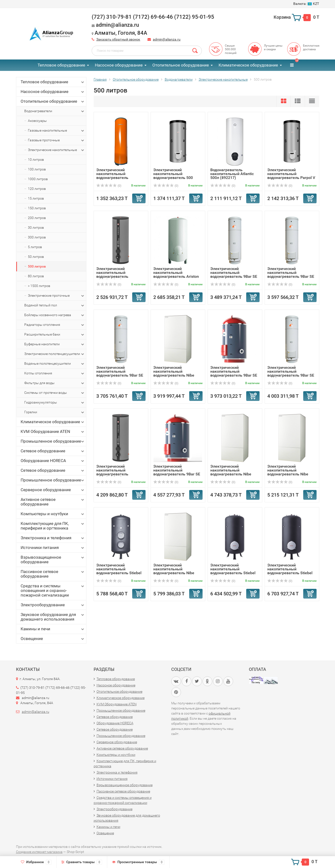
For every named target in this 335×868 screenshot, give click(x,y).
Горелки (55, 412)
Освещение (53, 639)
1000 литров (38, 179)
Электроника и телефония (53, 538)
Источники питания (53, 548)
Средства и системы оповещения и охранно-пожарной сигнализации (53, 590)
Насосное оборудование (119, 65)
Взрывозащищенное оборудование (53, 560)
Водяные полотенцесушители (55, 364)
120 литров (37, 189)
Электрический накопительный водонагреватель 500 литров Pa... (173, 176)
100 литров (37, 169)
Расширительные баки (55, 335)
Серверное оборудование (53, 490)
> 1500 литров (39, 286)
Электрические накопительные (56, 150)
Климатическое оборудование (248, 65)
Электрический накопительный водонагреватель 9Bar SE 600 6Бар (234, 373)
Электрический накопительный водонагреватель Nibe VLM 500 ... (174, 373)
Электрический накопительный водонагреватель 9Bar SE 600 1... (177, 472)
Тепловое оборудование (61, 65)
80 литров (36, 276)
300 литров (37, 237)
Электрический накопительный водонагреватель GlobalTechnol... (112, 274)
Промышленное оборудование (53, 441)
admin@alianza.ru (167, 39)
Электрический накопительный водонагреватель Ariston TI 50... (176, 274)
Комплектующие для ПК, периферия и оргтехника (53, 526)
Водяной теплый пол (55, 305)
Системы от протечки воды (55, 393)
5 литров (35, 247)
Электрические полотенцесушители (55, 354)
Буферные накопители (55, 344)
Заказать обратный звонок (118, 39)
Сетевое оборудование (53, 451)
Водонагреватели (55, 111)
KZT (306, 4)
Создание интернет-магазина (39, 852)
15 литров (36, 198)
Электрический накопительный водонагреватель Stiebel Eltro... (119, 571)
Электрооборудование (53, 605)
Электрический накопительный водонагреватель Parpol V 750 (291, 176)
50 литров (36, 257)
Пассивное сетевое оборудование (53, 574)
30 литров (36, 228)
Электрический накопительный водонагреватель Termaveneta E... (112, 176)
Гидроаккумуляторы (55, 403)
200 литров (37, 218)
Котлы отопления (55, 373)
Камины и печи (53, 629)
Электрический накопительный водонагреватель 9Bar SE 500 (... (234, 274)
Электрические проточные (56, 296)
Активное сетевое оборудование (53, 502)
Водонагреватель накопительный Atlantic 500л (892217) (232, 174)
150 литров (37, 208)
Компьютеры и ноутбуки (53, 514)
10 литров (36, 160)
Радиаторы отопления (55, 325)
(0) (109, 186)
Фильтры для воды (55, 383)
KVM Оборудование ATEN (53, 432)
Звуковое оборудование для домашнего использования (53, 617)
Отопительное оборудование (181, 65)
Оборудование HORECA (53, 461)
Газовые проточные (56, 140)
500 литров (37, 266)
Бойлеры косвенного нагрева (55, 315)
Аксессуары (37, 121)
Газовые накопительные (56, 131)
